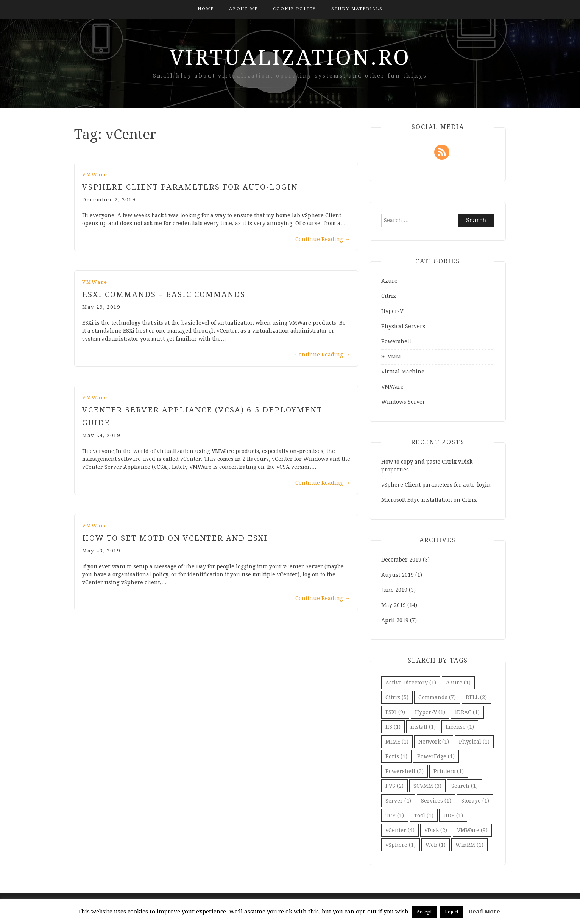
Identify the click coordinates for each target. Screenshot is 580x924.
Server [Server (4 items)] (398, 801)
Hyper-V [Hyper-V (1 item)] (430, 712)
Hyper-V (392, 311)
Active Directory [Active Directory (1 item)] (411, 683)
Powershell (396, 341)
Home (206, 9)
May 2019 (394, 605)
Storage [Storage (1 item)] (475, 801)
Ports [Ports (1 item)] (396, 756)
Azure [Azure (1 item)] (458, 683)
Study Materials (357, 9)
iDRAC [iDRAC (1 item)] (467, 712)
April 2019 (395, 620)
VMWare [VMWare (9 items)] (472, 830)
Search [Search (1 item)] (465, 786)
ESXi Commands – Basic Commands (164, 294)
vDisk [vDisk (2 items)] (436, 830)
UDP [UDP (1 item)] (453, 815)
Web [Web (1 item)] (436, 845)
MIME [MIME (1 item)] (397, 742)
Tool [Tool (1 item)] (424, 815)
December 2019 (401, 560)
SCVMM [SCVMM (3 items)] (427, 786)
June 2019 (394, 590)
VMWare (95, 175)
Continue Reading (323, 239)
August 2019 (398, 575)
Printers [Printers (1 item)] (449, 771)
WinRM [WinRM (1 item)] (469, 845)
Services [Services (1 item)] (436, 801)
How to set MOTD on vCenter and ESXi (175, 538)
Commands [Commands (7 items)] (437, 697)
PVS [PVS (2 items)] (394, 786)
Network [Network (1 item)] (434, 742)
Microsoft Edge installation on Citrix (429, 500)
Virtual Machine (403, 372)
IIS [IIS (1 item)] (393, 727)
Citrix (389, 296)
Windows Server (403, 402)
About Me (243, 9)
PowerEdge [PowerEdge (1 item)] (436, 756)
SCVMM (391, 356)
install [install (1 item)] (423, 727)
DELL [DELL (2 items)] (476, 697)
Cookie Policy (295, 9)
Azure (389, 281)
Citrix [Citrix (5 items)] (397, 697)
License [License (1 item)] (460, 727)
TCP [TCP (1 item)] (395, 815)
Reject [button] (452, 912)
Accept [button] (424, 912)
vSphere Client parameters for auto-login (190, 187)
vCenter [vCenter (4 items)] (400, 830)
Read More (484, 912)
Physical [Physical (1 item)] (474, 742)
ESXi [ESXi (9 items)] (395, 712)
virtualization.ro (290, 58)
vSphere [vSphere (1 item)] (401, 845)
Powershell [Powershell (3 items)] (405, 771)
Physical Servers (403, 326)
